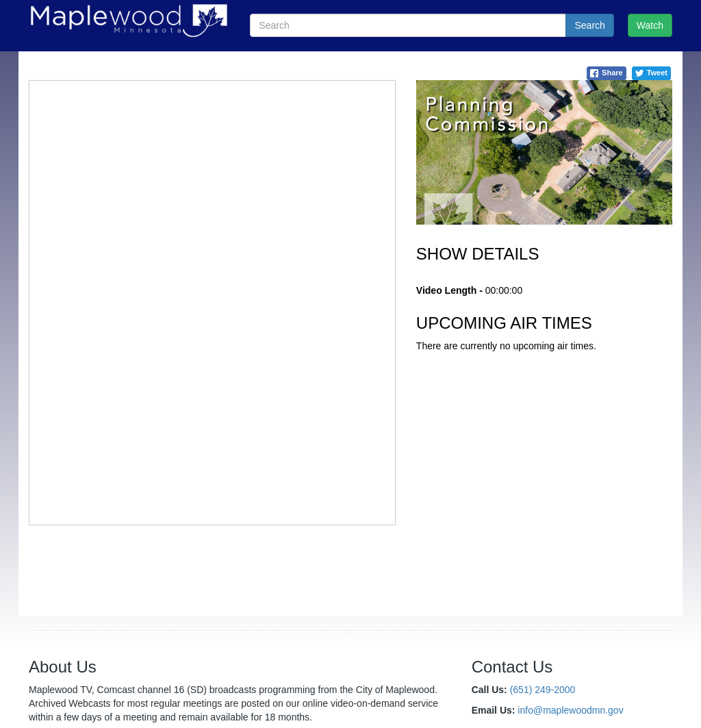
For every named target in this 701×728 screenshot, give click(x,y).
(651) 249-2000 (543, 690)
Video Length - (449, 290)
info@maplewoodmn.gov (570, 710)
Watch (650, 25)
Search (589, 25)
